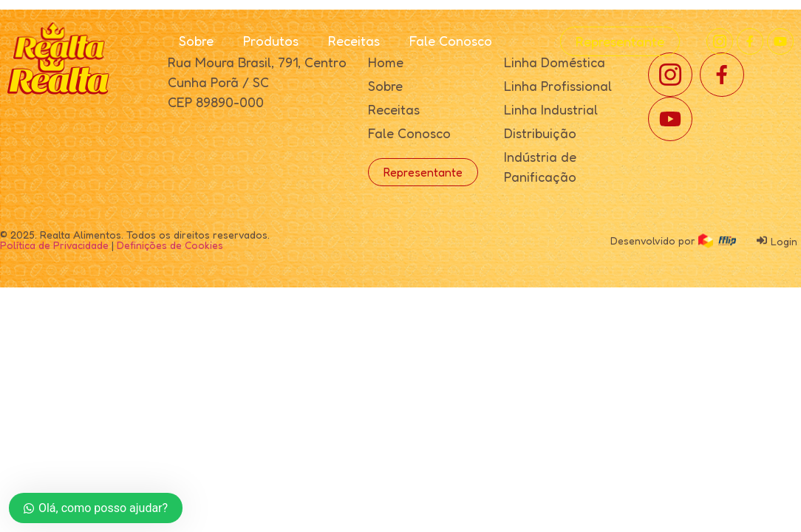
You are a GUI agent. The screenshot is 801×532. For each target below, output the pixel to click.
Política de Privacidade (54, 245)
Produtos (271, 41)
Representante (620, 41)
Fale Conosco (451, 41)
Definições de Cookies (170, 245)
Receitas (354, 41)
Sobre (196, 41)
